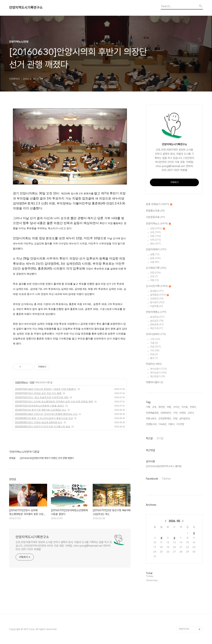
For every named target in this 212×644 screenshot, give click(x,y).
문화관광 (157, 325)
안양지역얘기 (156, 250)
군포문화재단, (165, 419)
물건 (154, 358)
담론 (155, 258)
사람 (155, 262)
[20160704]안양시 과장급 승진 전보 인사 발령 (38, 393)
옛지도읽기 (158, 373)
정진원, (162, 407)
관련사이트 (184, 629)
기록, (148, 407)
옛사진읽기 (158, 369)
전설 (154, 354)
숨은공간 (157, 321)
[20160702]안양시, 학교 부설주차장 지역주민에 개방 (42, 397)
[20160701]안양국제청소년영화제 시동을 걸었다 (40, 406)
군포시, (191, 413)
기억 (155, 339)
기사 (155, 351)
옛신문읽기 (158, 376)
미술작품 (157, 306)
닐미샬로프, (185, 419)
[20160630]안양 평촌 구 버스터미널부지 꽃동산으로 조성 (44, 418)
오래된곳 (157, 299)
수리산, (176, 407)
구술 (154, 343)
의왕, (169, 407)
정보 (155, 244)
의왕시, (172, 424)
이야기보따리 (156, 334)
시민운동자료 (155, 217)
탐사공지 (157, 302)
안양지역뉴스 (21, 382)
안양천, (183, 413)
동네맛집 (157, 317)
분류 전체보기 (159, 204)
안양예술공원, (152, 413)
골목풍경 (159, 295)
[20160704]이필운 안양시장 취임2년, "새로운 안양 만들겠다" (46, 389)
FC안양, (181, 424)
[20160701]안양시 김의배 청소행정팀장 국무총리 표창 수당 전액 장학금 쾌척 (54, 402)
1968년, (163, 424)
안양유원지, (166, 413)
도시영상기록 (156, 268)
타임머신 (154, 364)
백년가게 (157, 328)
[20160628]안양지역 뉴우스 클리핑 (164, 466)
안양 (32, 382)
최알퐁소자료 (155, 211)
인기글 (160, 438)
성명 (155, 254)
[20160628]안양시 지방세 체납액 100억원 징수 (39, 422)
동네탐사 (157, 291)
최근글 (149, 438)
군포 (155, 232)
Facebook (152, 479)
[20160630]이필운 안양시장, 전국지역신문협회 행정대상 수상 (46, 414)
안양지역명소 (156, 312)
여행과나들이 (155, 382)
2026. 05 (174, 521)
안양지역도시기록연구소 (26, 8)
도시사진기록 (158, 286)
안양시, (193, 407)
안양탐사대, (151, 424)
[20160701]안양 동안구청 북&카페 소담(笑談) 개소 (41, 410)
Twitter (166, 479)
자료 (155, 347)
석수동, (185, 407)
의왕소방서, (151, 419)
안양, (175, 419)
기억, (175, 413)
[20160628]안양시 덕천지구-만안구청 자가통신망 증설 (43, 427)
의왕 (155, 236)
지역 (155, 240)
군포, (155, 407)
